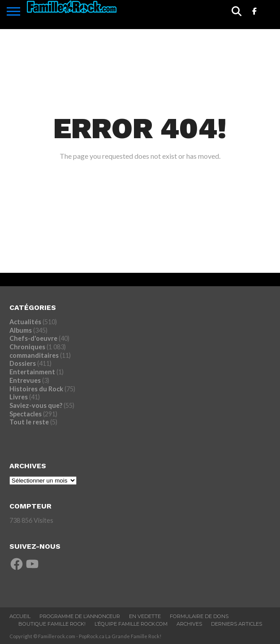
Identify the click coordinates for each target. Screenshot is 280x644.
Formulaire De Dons (199, 616)
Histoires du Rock (36, 389)
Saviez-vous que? (36, 405)
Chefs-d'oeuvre (33, 338)
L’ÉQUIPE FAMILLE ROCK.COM (131, 624)
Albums (21, 330)
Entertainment (32, 372)
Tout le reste (29, 422)
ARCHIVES (189, 624)
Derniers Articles (237, 624)
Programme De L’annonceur (80, 616)
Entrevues (25, 380)
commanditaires (34, 355)
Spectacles (26, 414)
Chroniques (27, 347)
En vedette (145, 616)
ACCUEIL (20, 616)
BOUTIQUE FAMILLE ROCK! (52, 624)
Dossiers (23, 363)
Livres (19, 397)
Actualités (25, 322)
